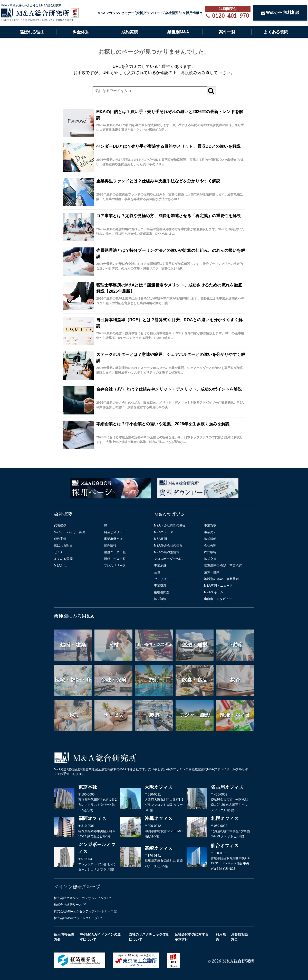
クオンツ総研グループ (77, 887)
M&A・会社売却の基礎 (170, 525)
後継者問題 (162, 592)
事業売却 (210, 532)
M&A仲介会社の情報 (168, 546)
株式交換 (210, 559)
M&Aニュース (164, 532)
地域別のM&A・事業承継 (221, 579)
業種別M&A (178, 32)
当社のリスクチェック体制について (149, 937)
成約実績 (130, 32)
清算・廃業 (212, 572)
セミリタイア (163, 579)
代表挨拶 (60, 525)
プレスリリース (115, 566)
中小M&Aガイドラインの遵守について (100, 937)
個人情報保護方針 (64, 937)
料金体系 (81, 32)
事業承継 (160, 566)
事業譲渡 (160, 586)
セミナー (128, 13)
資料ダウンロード (150, 13)
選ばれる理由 (32, 32)
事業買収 (210, 525)
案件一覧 (227, 32)
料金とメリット (115, 532)
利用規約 (221, 937)
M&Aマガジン (108, 13)
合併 (157, 572)
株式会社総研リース (68, 905)
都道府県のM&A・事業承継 (223, 566)
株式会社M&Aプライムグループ (76, 918)
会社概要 (172, 13)
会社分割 (210, 546)
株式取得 (210, 552)
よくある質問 (276, 32)
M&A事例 (161, 539)
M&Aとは (60, 566)
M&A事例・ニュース (218, 586)
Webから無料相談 (280, 12)
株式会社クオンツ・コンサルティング (80, 898)
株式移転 (210, 539)
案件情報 (110, 546)
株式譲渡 (160, 599)
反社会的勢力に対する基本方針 (192, 937)
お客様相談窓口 (239, 937)
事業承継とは (113, 539)
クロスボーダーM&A (168, 559)
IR (182, 13)
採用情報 (192, 13)
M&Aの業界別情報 (167, 552)
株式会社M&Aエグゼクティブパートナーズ (84, 911)
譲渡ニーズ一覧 (115, 552)
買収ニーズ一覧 (115, 559)
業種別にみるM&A (74, 616)
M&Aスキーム (214, 592)
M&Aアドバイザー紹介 (70, 532)
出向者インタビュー (218, 599)
